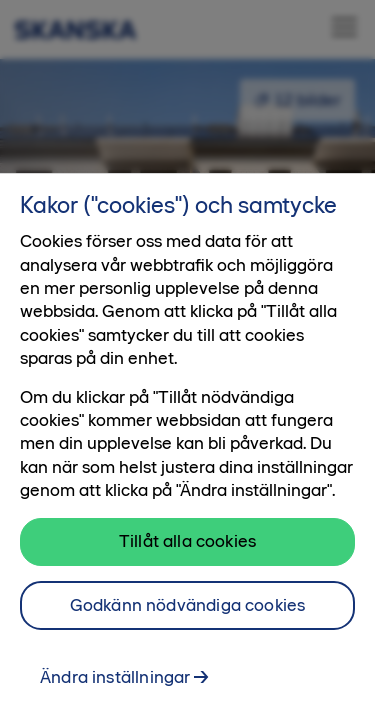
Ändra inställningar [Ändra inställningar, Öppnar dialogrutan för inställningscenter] (115, 688)
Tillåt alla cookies (187, 552)
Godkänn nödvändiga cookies (188, 616)
